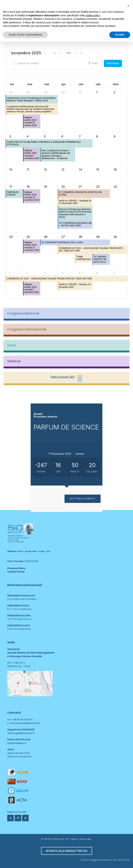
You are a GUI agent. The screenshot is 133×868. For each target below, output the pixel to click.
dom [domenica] (116, 84)
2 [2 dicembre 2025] (27, 273)
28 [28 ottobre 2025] (28, 92)
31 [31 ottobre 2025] (80, 92)
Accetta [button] (120, 35)
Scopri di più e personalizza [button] (25, 35)
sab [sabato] (98, 84)
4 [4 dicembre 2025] (62, 273)
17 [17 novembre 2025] (11, 187)
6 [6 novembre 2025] (62, 136)
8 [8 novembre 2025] (97, 136)
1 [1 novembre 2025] (97, 92)
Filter (93, 63)
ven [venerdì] (81, 84)
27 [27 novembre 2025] (63, 237)
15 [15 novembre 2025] (98, 170)
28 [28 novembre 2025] (81, 237)
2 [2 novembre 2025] (114, 92)
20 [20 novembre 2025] (63, 187)
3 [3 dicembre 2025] (45, 273)
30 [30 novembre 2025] (115, 237)
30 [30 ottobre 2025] (63, 92)
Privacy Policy (16, 568)
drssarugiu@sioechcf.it (21, 733)
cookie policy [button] (93, 15)
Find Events (113, 63)
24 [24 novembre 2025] (11, 237)
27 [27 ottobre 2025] (11, 92)
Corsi (12, 345)
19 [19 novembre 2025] (46, 187)
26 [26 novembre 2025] (46, 237)
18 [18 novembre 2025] (28, 187)
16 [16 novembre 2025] (115, 170)
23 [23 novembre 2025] (115, 187)
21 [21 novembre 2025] (80, 187)
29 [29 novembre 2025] (98, 237)
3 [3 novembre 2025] (10, 136)
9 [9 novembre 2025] (115, 136)
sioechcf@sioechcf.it (28, 723)
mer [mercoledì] (47, 84)
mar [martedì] (30, 84)
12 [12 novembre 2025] (45, 170)
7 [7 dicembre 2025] (115, 273)
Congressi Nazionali (23, 313)
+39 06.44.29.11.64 (22, 720)
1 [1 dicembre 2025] (10, 273)
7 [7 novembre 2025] (80, 136)
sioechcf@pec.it (17, 743)
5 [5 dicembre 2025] (80, 273)
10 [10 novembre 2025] (11, 170)
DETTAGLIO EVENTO (83, 567)
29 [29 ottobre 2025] (46, 92)
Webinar (14, 361)
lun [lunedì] (12, 84)
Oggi (68, 53)
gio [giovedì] (64, 84)
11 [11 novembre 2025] (28, 170)
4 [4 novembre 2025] (28, 136)
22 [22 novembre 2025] (98, 187)
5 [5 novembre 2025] (45, 136)
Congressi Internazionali (27, 329)
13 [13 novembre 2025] (63, 170)
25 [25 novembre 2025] (28, 237)
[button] (128, 6)
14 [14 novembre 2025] (80, 170)
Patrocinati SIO (63, 377)
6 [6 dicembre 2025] (97, 273)
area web (15, 699)
